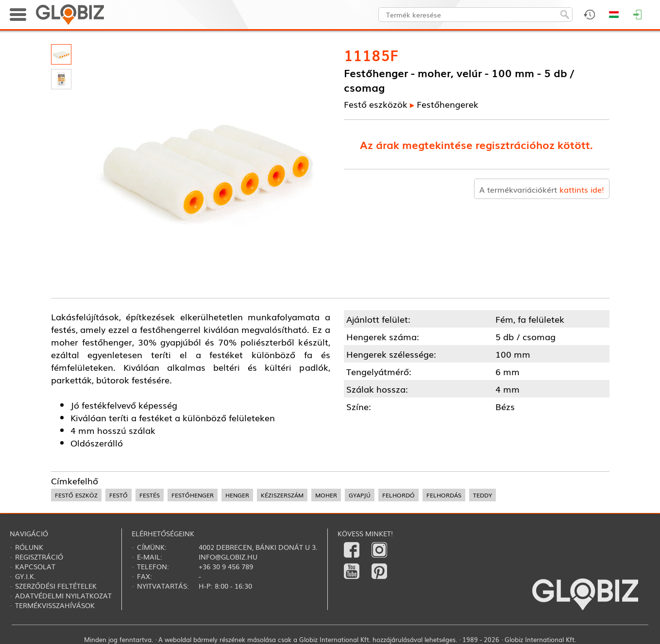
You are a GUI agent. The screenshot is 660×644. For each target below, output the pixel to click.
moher (326, 495)
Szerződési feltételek (56, 586)
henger (237, 495)
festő (118, 495)
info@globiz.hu (228, 557)
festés (150, 495)
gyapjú (360, 495)
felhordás (444, 495)
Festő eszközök (376, 104)
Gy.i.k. (25, 576)
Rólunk (29, 547)
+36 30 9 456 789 (226, 566)
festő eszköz (76, 495)
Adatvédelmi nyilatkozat (63, 595)
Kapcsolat (35, 566)
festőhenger (193, 495)
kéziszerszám (282, 495)
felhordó (398, 495)
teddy (482, 495)
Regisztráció (39, 557)
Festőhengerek (448, 104)
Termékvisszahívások (55, 605)
